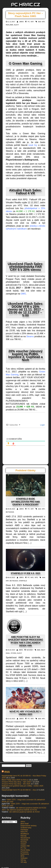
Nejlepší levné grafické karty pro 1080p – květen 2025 (23, 786)
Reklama (9, 25)
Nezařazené (25, 838)
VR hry (23, 860)
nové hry (33, 145)
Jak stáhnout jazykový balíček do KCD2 (31, 808)
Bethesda (10, 512)
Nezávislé (24, 840)
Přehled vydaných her (16, 722)
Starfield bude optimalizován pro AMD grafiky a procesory (26, 502)
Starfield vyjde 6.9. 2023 (26, 573)
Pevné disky (25, 850)
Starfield (23, 581)
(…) (30, 543)
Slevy (16, 25)
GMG (23, 294)
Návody (23, 836)
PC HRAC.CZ (26, 5)
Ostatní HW (25, 846)
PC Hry (31, 22)
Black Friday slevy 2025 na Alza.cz (15, 780)
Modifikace (25, 834)
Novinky (30, 650)
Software (24, 858)
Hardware (24, 830)
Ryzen (14, 653)
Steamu (30, 336)
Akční (23, 822)
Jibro (21, 22)
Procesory (24, 852)
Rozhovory (25, 854)
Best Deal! (25, 824)
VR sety (24, 862)
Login (42, 425)
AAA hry (41, 22)
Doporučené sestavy (28, 826)
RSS (7, 772)
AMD (39, 650)
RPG (36, 577)
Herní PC (24, 832)
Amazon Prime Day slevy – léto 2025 (16, 784)
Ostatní (23, 844)
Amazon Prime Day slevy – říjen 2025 (16, 782)
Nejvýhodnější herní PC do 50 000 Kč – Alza (19, 790)
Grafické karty (26, 828)
